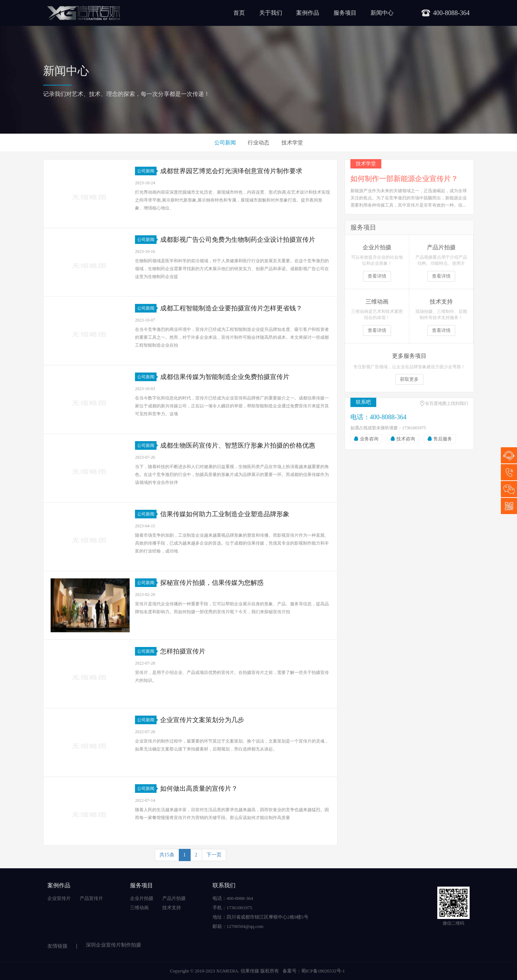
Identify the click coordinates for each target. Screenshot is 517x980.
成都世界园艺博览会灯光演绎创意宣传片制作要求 (231, 171)
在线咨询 (509, 455)
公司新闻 (225, 143)
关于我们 (271, 13)
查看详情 (377, 276)
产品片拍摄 (174, 898)
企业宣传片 (59, 898)
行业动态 (258, 143)
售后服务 (443, 439)
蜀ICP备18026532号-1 (323, 971)
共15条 (167, 855)
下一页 (214, 855)
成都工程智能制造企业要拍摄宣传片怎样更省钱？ (231, 308)
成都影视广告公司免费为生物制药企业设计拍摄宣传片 (238, 240)
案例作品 (308, 13)
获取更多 (409, 379)
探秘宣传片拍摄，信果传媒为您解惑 (212, 583)
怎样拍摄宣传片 (183, 651)
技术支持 (172, 908)
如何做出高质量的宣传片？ (199, 789)
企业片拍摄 (142, 898)
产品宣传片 (91, 898)
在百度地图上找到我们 (447, 403)
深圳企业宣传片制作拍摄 (113, 945)
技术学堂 (292, 143)
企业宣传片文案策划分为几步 (202, 720)
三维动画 (139, 908)
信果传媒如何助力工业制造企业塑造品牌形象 (225, 514)
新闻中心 (382, 13)
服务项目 (345, 13)
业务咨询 (369, 439)
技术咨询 (406, 439)
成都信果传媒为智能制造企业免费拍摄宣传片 (225, 377)
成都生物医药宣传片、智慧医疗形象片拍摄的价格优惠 (238, 445)
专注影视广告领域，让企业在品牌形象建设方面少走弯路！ (409, 367)
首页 (239, 13)
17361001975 (509, 472)
